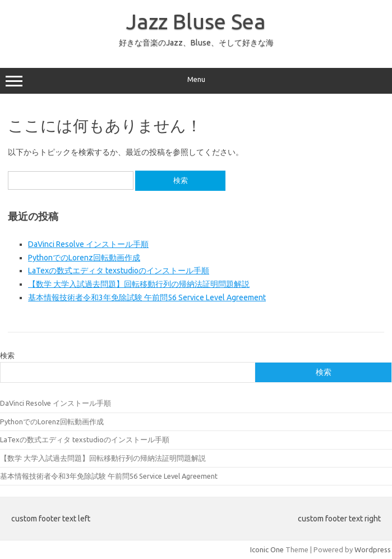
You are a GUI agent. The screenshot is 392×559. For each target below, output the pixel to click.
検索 (7, 355)
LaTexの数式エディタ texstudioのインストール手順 (119, 271)
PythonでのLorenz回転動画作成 (84, 258)
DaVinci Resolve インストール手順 (88, 244)
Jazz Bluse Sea (196, 21)
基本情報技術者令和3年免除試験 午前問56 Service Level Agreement (147, 297)
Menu (196, 81)
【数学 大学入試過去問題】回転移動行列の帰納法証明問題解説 (139, 284)
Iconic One (267, 549)
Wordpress (373, 549)
